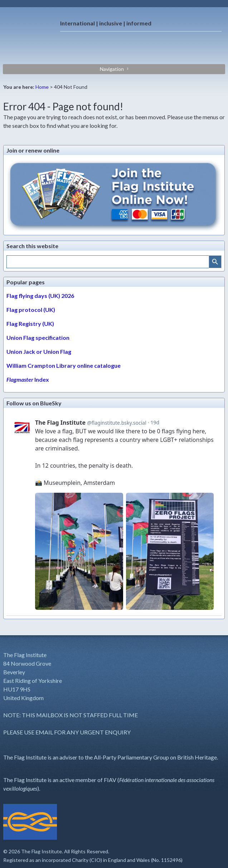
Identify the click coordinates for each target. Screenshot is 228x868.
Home (42, 87)
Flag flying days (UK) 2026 (40, 296)
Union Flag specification (38, 337)
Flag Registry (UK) (30, 324)
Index (28, 379)
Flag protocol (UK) (31, 310)
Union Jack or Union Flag (39, 351)
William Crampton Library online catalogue (64, 365)
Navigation (112, 69)
